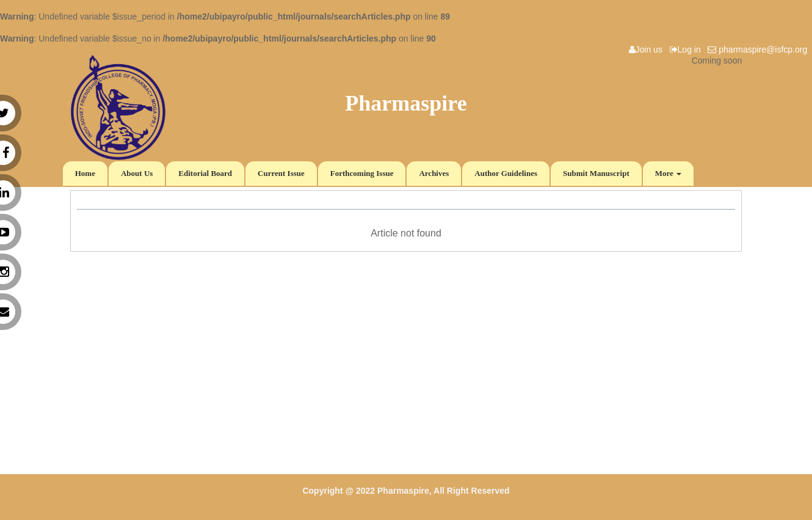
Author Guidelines (506, 173)
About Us (137, 173)
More (668, 173)
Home (85, 173)
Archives (434, 173)
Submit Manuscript (596, 173)
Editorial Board (205, 173)
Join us (648, 49)
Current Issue (281, 173)
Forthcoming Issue (362, 173)
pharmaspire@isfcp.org (760, 49)
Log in (688, 49)
